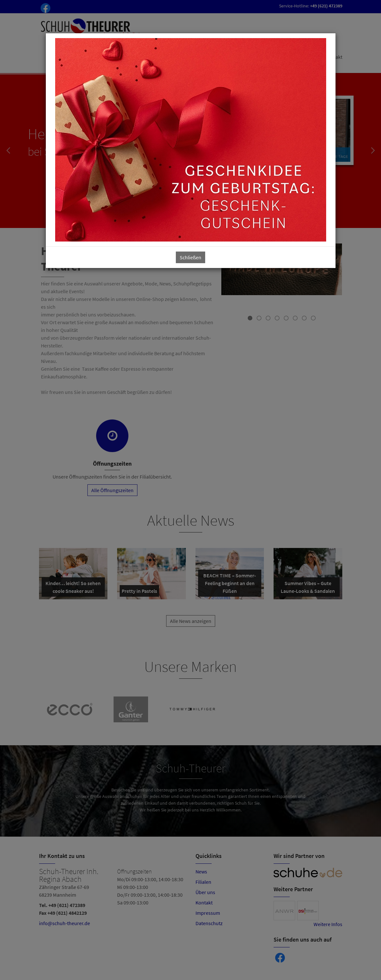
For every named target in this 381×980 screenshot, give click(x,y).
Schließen (190, 257)
